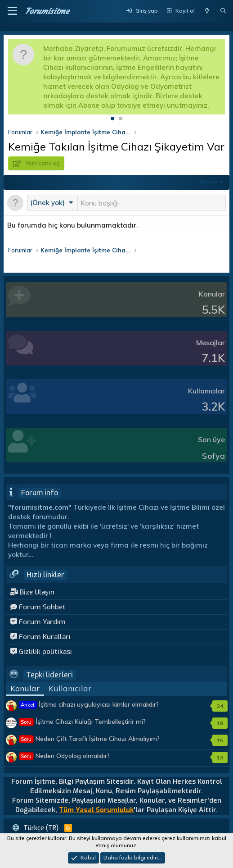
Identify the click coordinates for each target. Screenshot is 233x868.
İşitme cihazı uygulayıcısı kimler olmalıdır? (89, 704)
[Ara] (223, 11)
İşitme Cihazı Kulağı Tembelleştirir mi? (83, 722)
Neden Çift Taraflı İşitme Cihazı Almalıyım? (90, 739)
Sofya (213, 456)
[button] (12, 11)
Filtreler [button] (207, 182)
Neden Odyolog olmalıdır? (65, 756)
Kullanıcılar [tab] (70, 688)
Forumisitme (47, 11)
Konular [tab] (25, 688)
